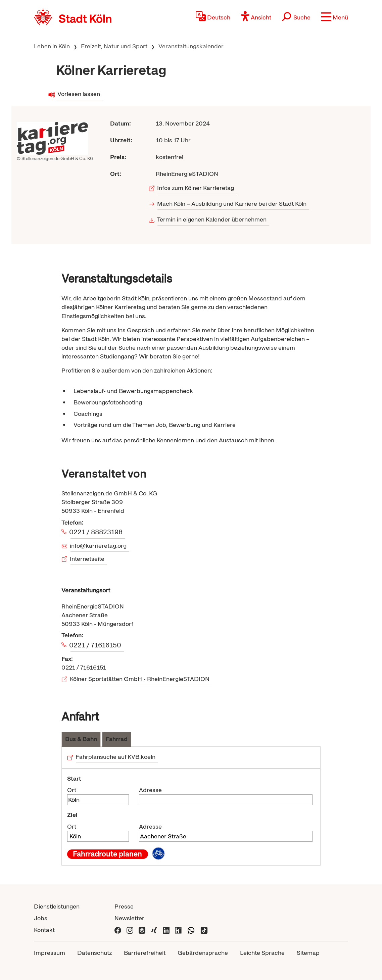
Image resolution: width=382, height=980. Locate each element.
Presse (124, 906)
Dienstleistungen (57, 906)
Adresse (150, 790)
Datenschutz (94, 953)
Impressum (50, 953)
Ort (72, 790)
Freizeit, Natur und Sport (114, 46)
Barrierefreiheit (145, 953)
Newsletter (129, 918)
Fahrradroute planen (107, 854)
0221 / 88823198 (97, 532)
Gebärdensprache (203, 953)
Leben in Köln (52, 46)
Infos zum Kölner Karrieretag (196, 188)
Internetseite (88, 559)
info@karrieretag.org (99, 546)
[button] (335, 17)
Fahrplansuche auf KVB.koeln (116, 757)
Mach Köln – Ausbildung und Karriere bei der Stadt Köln (232, 204)
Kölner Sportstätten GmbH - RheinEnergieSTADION (140, 679)
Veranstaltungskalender (191, 46)
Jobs (41, 918)
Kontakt (44, 930)
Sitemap (308, 953)
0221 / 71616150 (96, 645)
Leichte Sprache (262, 953)
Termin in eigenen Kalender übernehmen (212, 219)
